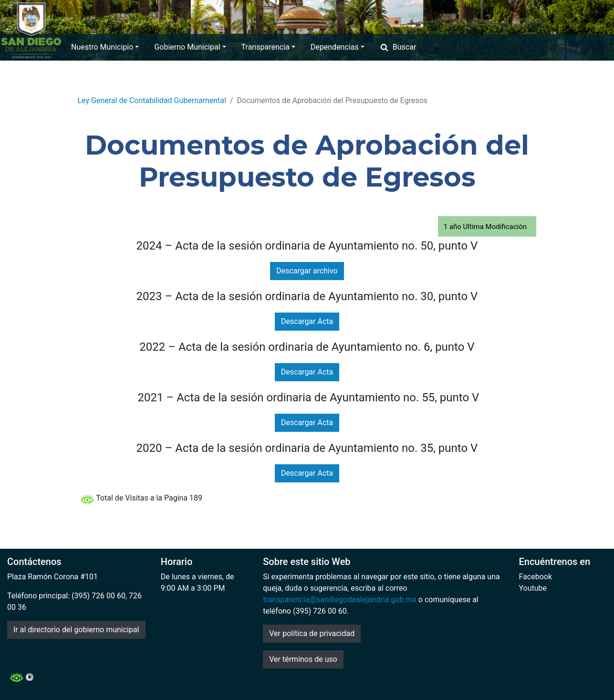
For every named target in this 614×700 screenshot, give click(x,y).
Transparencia (268, 47)
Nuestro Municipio (105, 47)
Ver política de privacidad (312, 633)
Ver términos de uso (303, 659)
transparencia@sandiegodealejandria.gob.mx (340, 600)
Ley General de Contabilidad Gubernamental (152, 100)
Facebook (536, 577)
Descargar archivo (307, 271)
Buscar (398, 47)
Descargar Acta (307, 321)
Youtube (533, 588)
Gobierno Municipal (190, 47)
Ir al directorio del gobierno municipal (76, 630)
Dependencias (338, 47)
